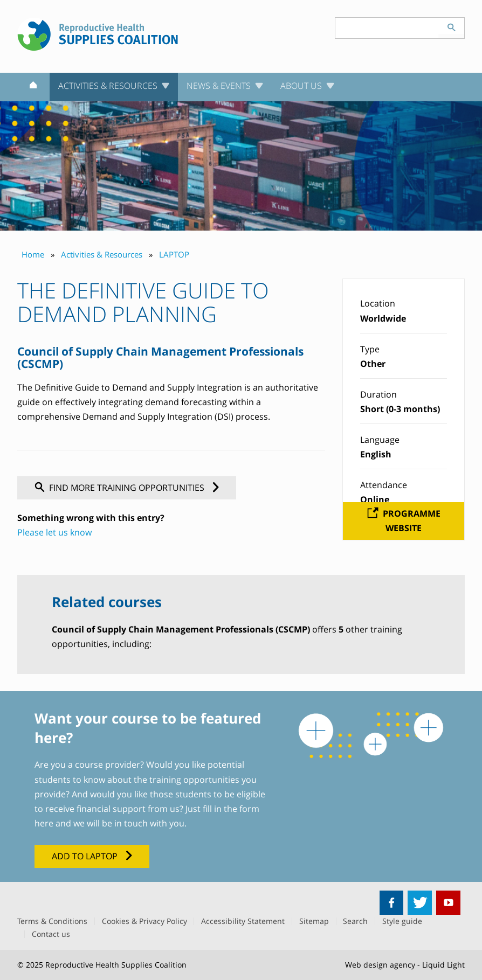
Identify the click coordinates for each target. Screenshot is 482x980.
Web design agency (380, 965)
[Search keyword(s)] (387, 28)
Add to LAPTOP (85, 856)
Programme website (412, 521)
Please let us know (54, 532)
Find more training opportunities (127, 488)
